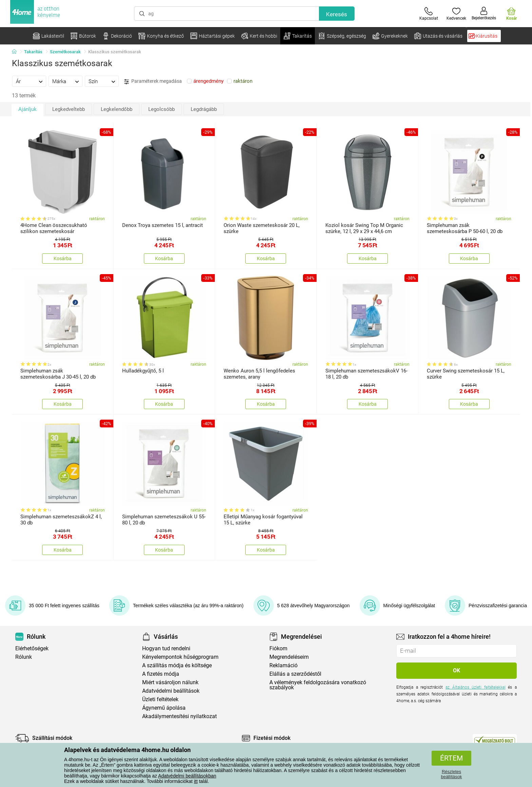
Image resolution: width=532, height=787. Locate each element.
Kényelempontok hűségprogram (180, 657)
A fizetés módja (161, 674)
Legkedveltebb (69, 109)
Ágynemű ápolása (164, 708)
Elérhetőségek (32, 648)
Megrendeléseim (289, 657)
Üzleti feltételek (160, 699)
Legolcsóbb (161, 109)
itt (196, 781)
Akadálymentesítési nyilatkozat (179, 716)
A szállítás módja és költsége (177, 665)
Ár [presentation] (18, 81)
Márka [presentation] (59, 81)
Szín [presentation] (93, 81)
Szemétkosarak (65, 52)
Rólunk (24, 657)
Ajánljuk (27, 109)
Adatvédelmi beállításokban (187, 776)
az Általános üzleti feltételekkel (476, 687)
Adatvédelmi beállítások (171, 691)
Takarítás (33, 52)
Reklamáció (283, 665)
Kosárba (63, 258)
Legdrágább (204, 109)
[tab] (29, 81)
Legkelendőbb (117, 109)
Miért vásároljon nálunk (170, 682)
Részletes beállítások (451, 774)
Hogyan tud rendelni (166, 648)
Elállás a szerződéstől (295, 674)
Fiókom (278, 648)
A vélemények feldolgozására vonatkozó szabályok (318, 685)
